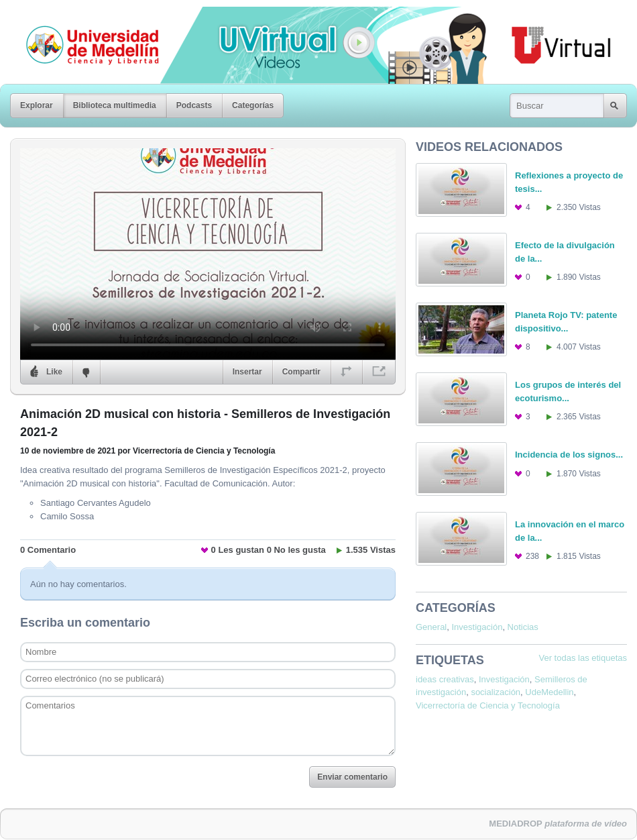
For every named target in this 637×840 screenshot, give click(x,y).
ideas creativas (445, 679)
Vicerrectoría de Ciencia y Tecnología (488, 705)
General (431, 627)
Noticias (523, 627)
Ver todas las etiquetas (583, 658)
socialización (496, 692)
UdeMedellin (549, 692)
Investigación (477, 627)
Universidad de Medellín (82, 16)
